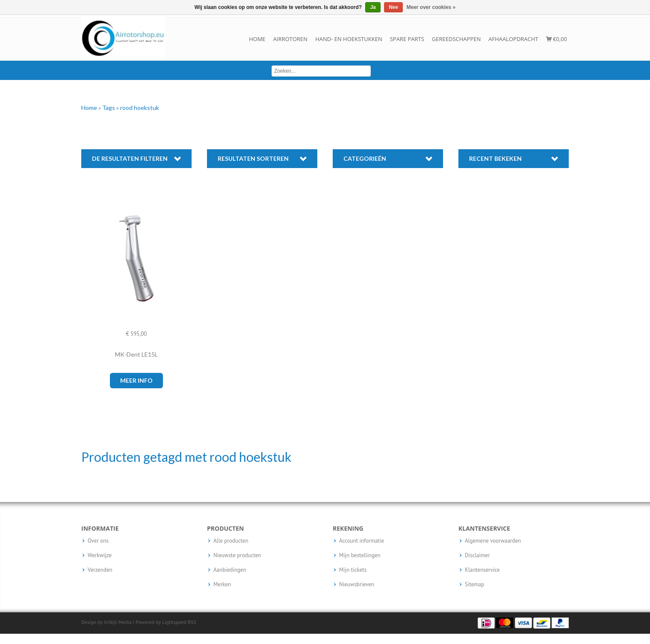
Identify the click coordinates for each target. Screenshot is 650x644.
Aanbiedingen (230, 570)
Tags (109, 108)
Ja (373, 7)
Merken (222, 585)
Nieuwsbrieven (357, 585)
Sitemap (474, 585)
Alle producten (231, 541)
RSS (192, 622)
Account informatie (362, 541)
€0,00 (557, 39)
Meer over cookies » (431, 7)
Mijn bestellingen (360, 555)
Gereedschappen (456, 39)
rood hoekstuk (140, 108)
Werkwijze (100, 555)
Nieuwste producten (237, 555)
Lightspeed (174, 622)
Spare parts (407, 39)
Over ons (98, 541)
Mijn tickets (353, 570)
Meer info (136, 380)
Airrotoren (290, 39)
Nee (393, 7)
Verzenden (100, 570)
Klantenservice (482, 570)
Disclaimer (477, 555)
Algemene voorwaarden (493, 541)
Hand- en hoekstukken (349, 39)
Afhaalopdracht (513, 39)
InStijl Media (118, 622)
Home (257, 39)
